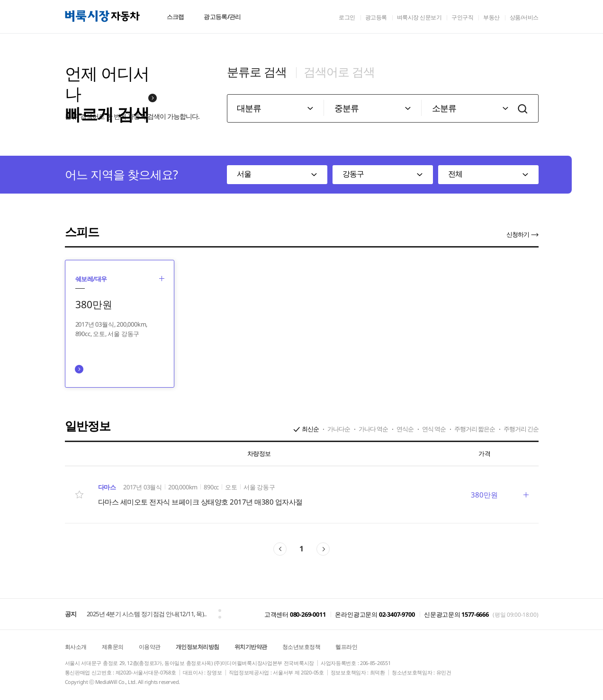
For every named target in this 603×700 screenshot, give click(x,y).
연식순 (405, 429)
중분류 (346, 108)
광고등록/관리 (222, 17)
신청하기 (518, 234)
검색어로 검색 (339, 71)
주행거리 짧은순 (475, 429)
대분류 (249, 108)
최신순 (310, 429)
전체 (455, 174)
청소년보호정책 (301, 647)
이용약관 (150, 647)
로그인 (347, 17)
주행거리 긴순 (521, 429)
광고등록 (376, 17)
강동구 (353, 174)
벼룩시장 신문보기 (419, 17)
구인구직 (462, 17)
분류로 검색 (257, 71)
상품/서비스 (524, 17)
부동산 (491, 17)
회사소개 (76, 647)
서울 (244, 174)
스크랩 (175, 17)
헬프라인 (346, 647)
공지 (71, 614)
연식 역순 (434, 429)
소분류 (444, 108)
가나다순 (339, 429)
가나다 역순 (373, 429)
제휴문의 (113, 647)
